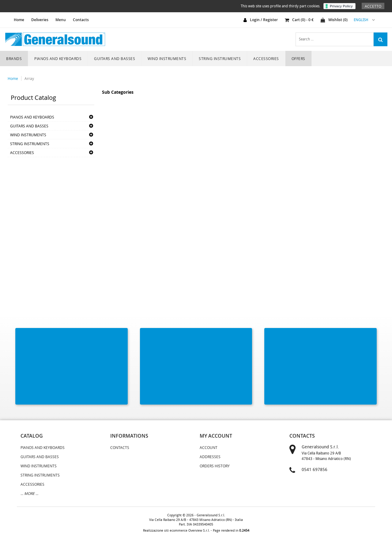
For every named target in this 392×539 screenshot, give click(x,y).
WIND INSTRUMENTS (167, 58)
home (19, 20)
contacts (302, 436)
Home (13, 78)
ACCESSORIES (266, 58)
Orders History (215, 466)
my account (216, 436)
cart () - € (299, 20)
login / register (264, 20)
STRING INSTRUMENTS (220, 58)
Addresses (210, 457)
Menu (61, 20)
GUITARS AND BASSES (115, 58)
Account (209, 447)
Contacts (81, 20)
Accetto (373, 6)
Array (29, 78)
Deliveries (40, 20)
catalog (32, 436)
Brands (14, 58)
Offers (298, 58)
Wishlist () (334, 20)
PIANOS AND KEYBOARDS (58, 58)
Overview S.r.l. (199, 531)
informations (129, 436)
